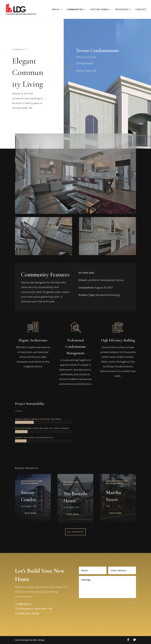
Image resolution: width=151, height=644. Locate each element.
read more (31, 513)
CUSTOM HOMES (99, 10)
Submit (130, 602)
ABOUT (56, 10)
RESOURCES (122, 10)
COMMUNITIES (75, 10)
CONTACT (141, 10)
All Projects (75, 532)
